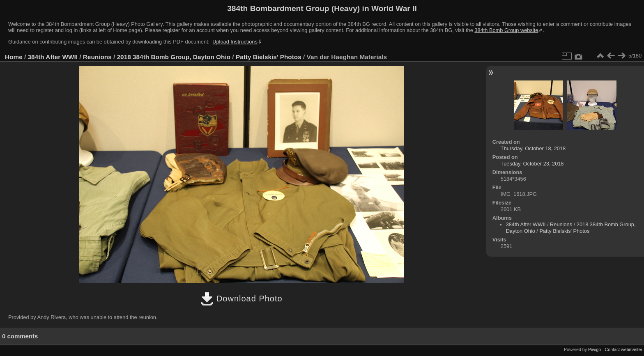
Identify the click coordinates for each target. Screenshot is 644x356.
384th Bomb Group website (506, 30)
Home (14, 57)
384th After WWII (53, 57)
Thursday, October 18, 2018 (533, 148)
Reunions (97, 57)
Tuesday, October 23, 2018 (532, 164)
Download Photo (241, 299)
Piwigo (595, 349)
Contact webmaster (624, 349)
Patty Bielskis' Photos (269, 57)
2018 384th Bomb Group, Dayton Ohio (174, 57)
